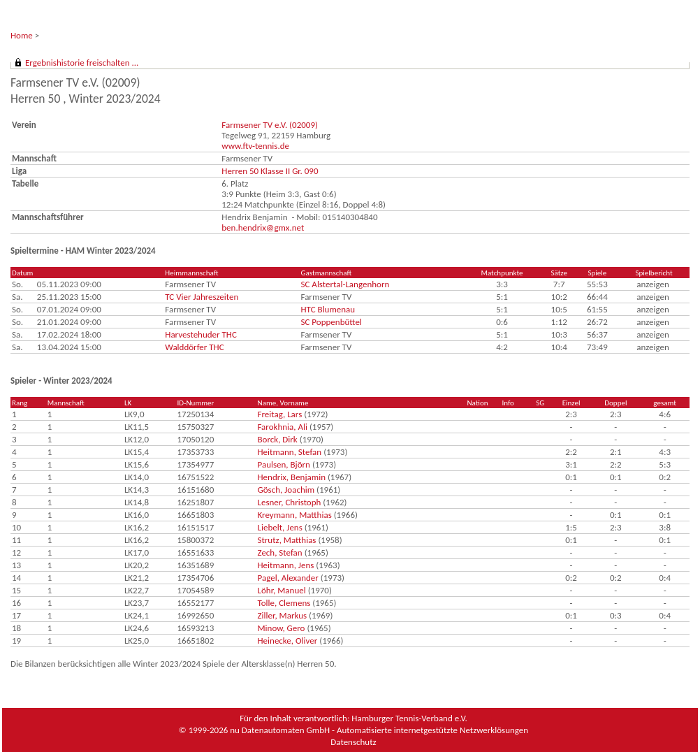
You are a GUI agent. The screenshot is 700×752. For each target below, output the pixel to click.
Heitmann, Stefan (290, 452)
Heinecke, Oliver (288, 641)
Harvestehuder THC (201, 334)
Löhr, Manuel (282, 590)
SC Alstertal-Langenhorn (345, 284)
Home (22, 35)
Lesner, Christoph (290, 502)
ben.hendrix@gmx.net (263, 227)
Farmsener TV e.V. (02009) (270, 125)
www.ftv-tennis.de (255, 146)
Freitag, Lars (280, 414)
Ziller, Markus (283, 615)
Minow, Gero (282, 628)
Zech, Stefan (280, 552)
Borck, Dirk (278, 439)
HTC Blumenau (328, 309)
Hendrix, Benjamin (292, 477)
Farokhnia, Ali (283, 427)
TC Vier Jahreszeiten (202, 297)
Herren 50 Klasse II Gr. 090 (270, 171)
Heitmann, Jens (286, 565)
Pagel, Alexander (288, 578)
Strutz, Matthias (287, 540)
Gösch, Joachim (286, 490)
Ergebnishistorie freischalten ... (82, 63)
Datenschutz (353, 742)
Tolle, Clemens (284, 603)
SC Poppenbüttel (331, 322)
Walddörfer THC (194, 347)
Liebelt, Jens (280, 527)
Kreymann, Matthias (295, 515)
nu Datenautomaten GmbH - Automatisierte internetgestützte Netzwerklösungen (379, 730)
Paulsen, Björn (284, 464)
